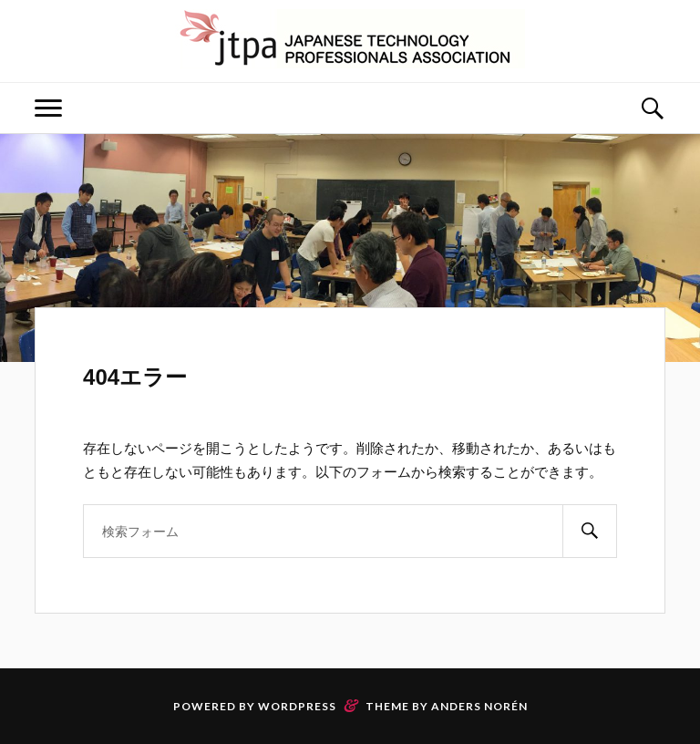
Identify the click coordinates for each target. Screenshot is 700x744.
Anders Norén (479, 706)
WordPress (297, 706)
